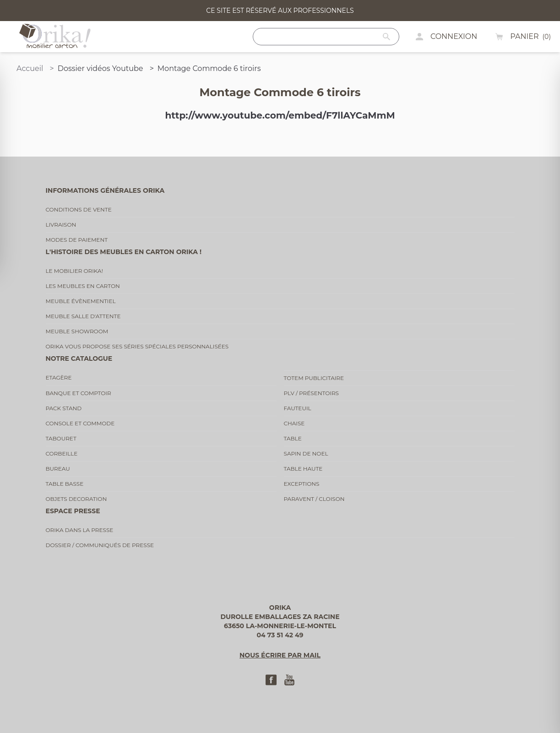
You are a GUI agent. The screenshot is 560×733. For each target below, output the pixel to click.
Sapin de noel (306, 453)
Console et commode (80, 423)
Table (293, 438)
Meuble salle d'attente (83, 316)
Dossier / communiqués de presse (100, 545)
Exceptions (302, 484)
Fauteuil (298, 408)
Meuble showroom (77, 331)
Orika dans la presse (80, 530)
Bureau (58, 469)
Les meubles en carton (83, 286)
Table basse (65, 484)
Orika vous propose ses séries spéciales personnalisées (137, 346)
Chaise (294, 423)
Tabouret (61, 438)
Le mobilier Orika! (74, 271)
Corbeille (62, 453)
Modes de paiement (77, 240)
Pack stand (64, 408)
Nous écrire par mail (280, 655)
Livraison (61, 225)
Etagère (59, 377)
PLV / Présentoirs (312, 393)
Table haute (303, 469)
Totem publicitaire (314, 378)
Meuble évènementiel (81, 301)
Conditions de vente (79, 209)
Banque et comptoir (79, 393)
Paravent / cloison (314, 499)
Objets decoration (76, 499)
